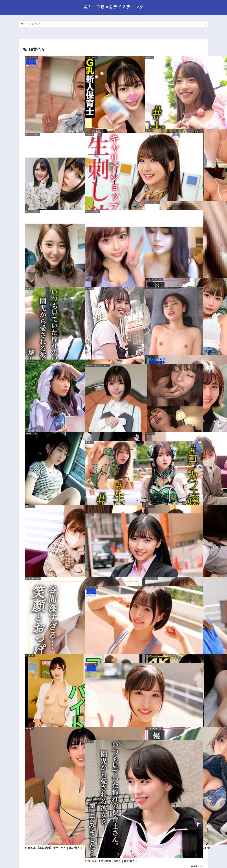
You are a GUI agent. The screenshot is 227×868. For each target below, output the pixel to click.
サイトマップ (98, 859)
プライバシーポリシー (118, 859)
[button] (205, 24)
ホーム (86, 859)
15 (122, 835)
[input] (113, 24)
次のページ (114, 823)
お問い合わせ (138, 859)
